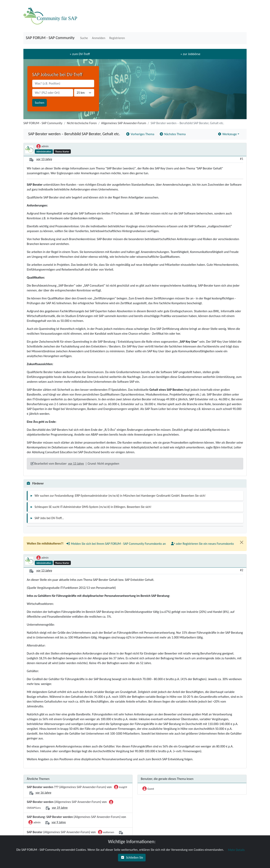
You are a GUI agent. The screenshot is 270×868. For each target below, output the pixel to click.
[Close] (242, 542)
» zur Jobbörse (190, 54)
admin (42, 147)
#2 (242, 570)
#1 (242, 159)
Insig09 (120, 787)
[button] (84, 38)
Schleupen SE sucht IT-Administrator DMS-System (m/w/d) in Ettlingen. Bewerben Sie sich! (93, 507)
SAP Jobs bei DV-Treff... (49, 518)
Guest (148, 789)
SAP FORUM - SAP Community (50, 38)
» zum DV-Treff (80, 54)
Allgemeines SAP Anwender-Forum (124, 123)
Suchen (39, 103)
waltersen (106, 833)
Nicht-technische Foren (82, 123)
